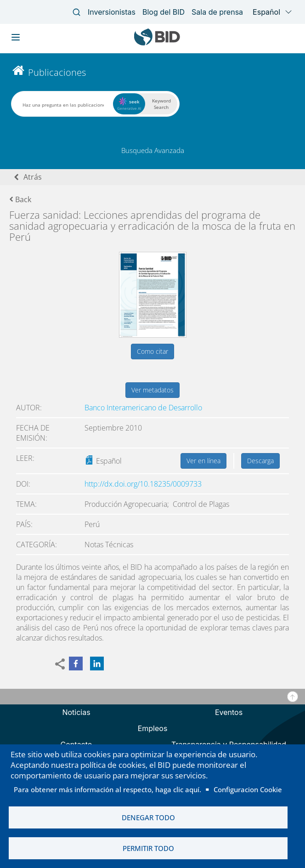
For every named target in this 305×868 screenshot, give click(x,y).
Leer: (25, 458)
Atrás (33, 177)
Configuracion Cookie (248, 789)
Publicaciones (57, 72)
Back (20, 199)
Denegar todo (148, 817)
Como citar (152, 351)
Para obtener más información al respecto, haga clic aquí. (107, 789)
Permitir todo (148, 848)
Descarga (260, 461)
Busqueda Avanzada (153, 150)
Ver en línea (203, 461)
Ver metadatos (152, 390)
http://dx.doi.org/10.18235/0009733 (143, 484)
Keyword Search (161, 104)
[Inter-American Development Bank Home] (157, 43)
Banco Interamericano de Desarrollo (143, 408)
